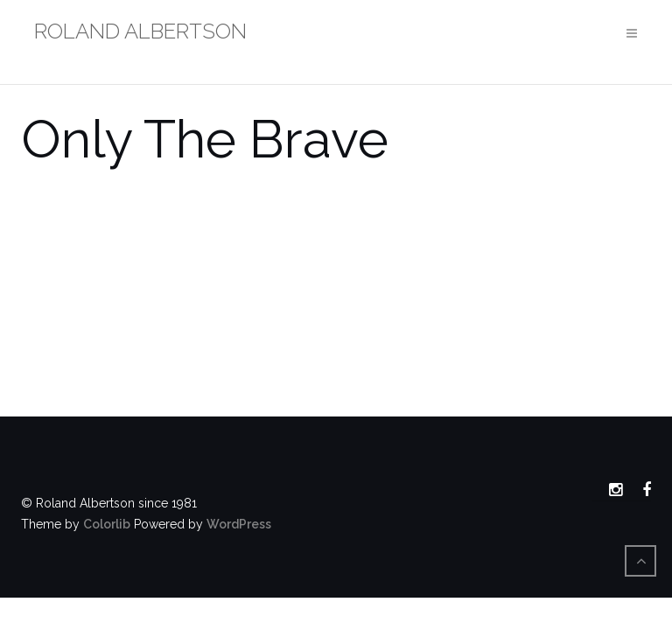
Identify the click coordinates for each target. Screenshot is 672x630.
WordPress (239, 524)
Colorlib (107, 524)
